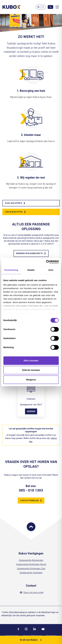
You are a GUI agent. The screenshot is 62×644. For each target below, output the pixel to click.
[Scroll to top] (31, 527)
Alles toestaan (31, 361)
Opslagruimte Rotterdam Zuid (31, 569)
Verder (31, 411)
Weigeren (31, 380)
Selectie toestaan (31, 370)
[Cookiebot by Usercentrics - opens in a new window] (46, 262)
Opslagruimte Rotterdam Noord (31, 564)
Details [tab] (31, 270)
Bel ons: (31, 486)
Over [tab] (51, 270)
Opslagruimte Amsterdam (31, 560)
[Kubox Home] (12, 7)
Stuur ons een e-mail (32, 592)
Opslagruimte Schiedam (31, 573)
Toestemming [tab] (11, 270)
